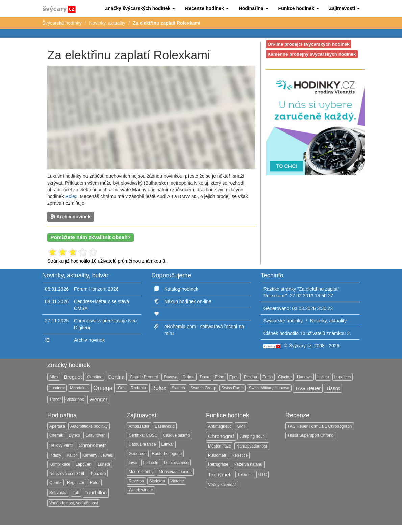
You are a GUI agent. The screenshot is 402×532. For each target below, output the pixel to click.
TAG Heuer (308, 388)
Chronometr (92, 445)
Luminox (57, 388)
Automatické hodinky (89, 426)
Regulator (76, 483)
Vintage (177, 481)
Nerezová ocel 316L (67, 474)
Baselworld (165, 426)
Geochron (138, 454)
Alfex (54, 377)
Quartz (55, 483)
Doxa (205, 377)
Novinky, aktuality (107, 23)
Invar (133, 463)
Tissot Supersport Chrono (310, 435)
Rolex (71, 196)
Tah (76, 493)
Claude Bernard (144, 377)
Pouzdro (98, 474)
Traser (55, 400)
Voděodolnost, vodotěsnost (74, 503)
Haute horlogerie (167, 454)
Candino (95, 377)
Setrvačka (58, 493)
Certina (116, 377)
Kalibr (72, 455)
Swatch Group (203, 388)
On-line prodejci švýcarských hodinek (309, 44)
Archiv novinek (71, 216)
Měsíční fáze (220, 446)
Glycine (285, 377)
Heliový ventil (61, 445)
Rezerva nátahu (248, 464)
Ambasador (139, 426)
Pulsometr (217, 455)
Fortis (268, 377)
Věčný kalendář (222, 485)
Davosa (170, 377)
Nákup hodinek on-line (188, 301)
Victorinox (75, 400)
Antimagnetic (220, 426)
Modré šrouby (141, 472)
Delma (189, 377)
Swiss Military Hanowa (269, 388)
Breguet (73, 377)
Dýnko (74, 435)
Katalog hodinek (181, 289)
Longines (343, 377)
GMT (241, 426)
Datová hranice (142, 444)
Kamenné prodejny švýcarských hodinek (312, 54)
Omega (103, 388)
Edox (219, 377)
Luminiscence (176, 463)
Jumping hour (252, 436)
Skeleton (157, 481)
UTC (263, 475)
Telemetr (245, 475)
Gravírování (96, 435)
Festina (250, 377)
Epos (234, 377)
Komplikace (60, 464)
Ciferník (56, 435)
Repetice (240, 455)
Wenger (99, 399)
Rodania (138, 388)
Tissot (333, 388)
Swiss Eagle (232, 388)
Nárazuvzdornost (252, 446)
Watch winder (141, 490)
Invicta (323, 377)
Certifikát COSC (143, 435)
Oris (122, 388)
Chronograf (221, 436)
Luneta (104, 464)
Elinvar (168, 444)
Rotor (95, 483)
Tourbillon (96, 493)
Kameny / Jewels (98, 455)
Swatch (178, 388)
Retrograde (218, 464)
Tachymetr (220, 474)
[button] (140, 8)
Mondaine (79, 388)
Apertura (57, 426)
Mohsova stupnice (175, 472)
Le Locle (151, 463)
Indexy (55, 455)
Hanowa (304, 377)
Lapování (84, 464)
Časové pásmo (176, 435)
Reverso (136, 481)
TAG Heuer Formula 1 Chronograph (320, 426)
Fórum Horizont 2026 (96, 289)
